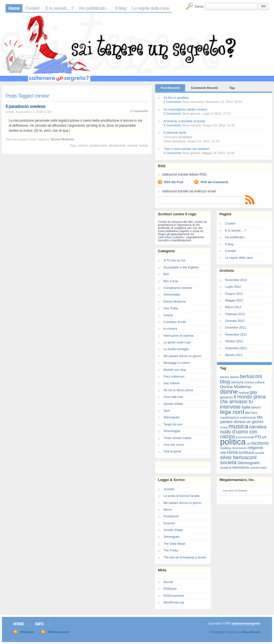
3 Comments (172, 114)
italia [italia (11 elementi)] (246, 407)
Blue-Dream (251, 632)
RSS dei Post (174, 182)
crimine (83, 145)
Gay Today (171, 308)
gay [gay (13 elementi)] (253, 392)
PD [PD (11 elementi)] (258, 437)
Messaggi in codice (177, 363)
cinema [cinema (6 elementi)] (249, 382)
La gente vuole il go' (177, 342)
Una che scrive (174, 445)
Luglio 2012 (233, 287)
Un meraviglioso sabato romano (185, 109)
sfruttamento (117, 145)
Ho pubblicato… (95, 8)
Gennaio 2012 (235, 321)
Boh (166, 274)
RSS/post (170, 589)
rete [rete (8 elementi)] (223, 453)
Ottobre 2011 (234, 341)
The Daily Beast (174, 544)
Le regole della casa (150, 8)
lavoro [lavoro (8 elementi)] (256, 407)
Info (39, 624)
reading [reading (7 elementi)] (225, 448)
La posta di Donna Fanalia (181, 496)
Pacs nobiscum (174, 376)
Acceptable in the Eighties (181, 267)
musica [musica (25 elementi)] (238, 426)
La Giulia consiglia (176, 349)
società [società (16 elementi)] (228, 462)
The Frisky (171, 550)
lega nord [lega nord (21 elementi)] (232, 412)
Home (14, 8)
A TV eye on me (174, 260)
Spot (167, 411)
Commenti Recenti (205, 88)
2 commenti (139, 111)
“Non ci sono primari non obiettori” (187, 149)
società (132, 145)
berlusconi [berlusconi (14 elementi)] (251, 376)
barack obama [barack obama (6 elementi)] (230, 377)
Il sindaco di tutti (175, 322)
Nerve (168, 509)
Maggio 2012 (234, 300)
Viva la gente (172, 451)
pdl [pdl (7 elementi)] (264, 437)
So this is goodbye (176, 98)
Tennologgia (172, 431)
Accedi (168, 582)
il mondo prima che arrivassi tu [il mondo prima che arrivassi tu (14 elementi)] (243, 399)
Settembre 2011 (236, 348)
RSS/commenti (174, 596)
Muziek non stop (175, 370)
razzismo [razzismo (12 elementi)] (259, 443)
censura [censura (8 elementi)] (237, 382)
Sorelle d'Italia (173, 404)
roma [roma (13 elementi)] (232, 452)
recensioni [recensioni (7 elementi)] (239, 448)
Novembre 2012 (236, 280)
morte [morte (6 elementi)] (224, 427)
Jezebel (169, 489)
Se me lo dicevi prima (178, 390)
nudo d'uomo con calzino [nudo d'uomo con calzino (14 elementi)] (239, 434)
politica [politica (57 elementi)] (233, 442)
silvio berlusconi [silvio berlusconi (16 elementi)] (238, 457)
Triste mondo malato (178, 438)
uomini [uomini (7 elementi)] (255, 467)
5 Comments (172, 125)
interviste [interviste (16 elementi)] (230, 407)
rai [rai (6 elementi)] (248, 444)
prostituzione (98, 145)
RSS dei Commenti (214, 182)
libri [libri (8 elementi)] (248, 413)
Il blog (121, 8)
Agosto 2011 (234, 355)
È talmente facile (175, 133)
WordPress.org (174, 602)
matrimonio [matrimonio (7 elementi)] (248, 417)
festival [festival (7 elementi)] (244, 392)
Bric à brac (171, 281)
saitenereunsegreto (246, 623)
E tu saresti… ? (59, 8)
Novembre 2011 (236, 334)
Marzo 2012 (233, 307)
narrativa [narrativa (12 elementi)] (258, 427)
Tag (232, 88)
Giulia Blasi (228, 491)
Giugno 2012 (234, 294)
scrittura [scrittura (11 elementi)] (246, 452)
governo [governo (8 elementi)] (226, 397)
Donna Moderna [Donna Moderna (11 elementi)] (235, 387)
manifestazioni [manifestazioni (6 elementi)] (230, 417)
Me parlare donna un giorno (182, 356)
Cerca (199, 6)
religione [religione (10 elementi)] (255, 448)
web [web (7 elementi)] (264, 467)
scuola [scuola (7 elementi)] (259, 453)
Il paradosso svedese (25, 106)
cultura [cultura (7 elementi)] (260, 382)
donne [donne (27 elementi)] (229, 391)
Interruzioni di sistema (179, 336)
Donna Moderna (62, 139)
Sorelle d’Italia (173, 530)
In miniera (170, 329)
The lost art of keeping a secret (185, 557)
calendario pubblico (171, 237)
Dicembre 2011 (236, 327)
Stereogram (172, 417)
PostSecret (171, 516)
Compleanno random (178, 288)
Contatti (230, 251)
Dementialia (172, 294)
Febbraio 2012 (235, 314)
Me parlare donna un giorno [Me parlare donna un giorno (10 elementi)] (242, 419)
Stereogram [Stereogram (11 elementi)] (249, 463)
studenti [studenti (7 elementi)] (226, 467)
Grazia (168, 315)
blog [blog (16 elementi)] (225, 382)
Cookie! (32, 8)
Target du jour (173, 424)
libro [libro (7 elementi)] (254, 413)
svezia (143, 145)
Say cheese (172, 383)
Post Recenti (170, 88)
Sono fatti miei (173, 397)
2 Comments (172, 102)
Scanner (169, 523)
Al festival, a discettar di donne (184, 121)
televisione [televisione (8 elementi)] (241, 467)
